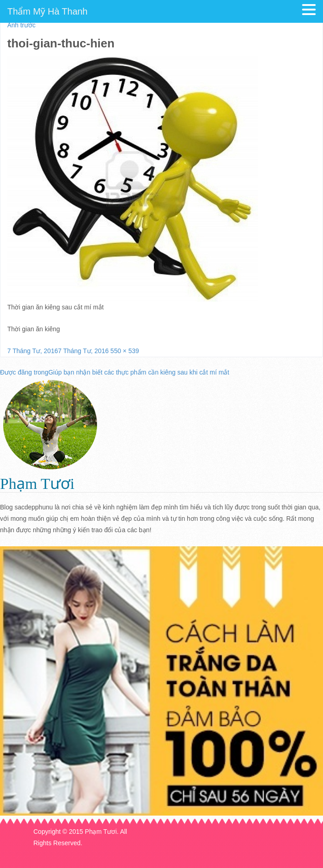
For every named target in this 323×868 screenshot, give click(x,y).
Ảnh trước (21, 25)
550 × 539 (125, 351)
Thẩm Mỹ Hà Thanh (47, 11)
